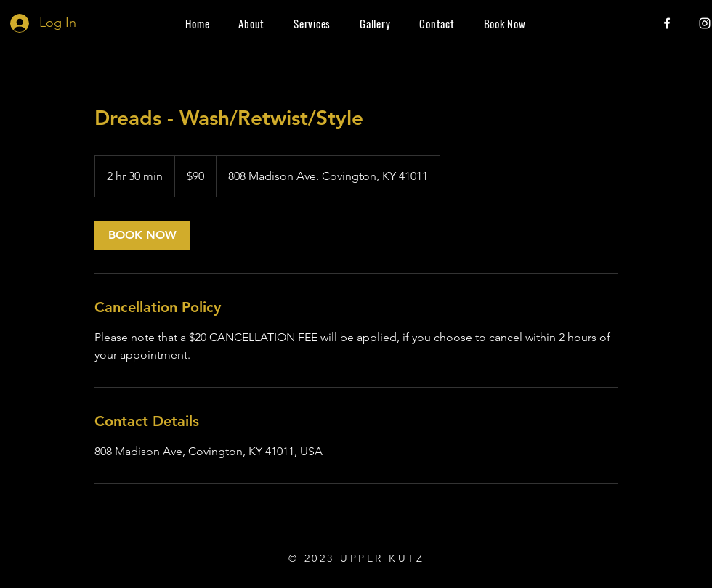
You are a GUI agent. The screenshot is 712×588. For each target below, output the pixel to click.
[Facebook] (667, 23)
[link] (142, 235)
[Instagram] (705, 23)
